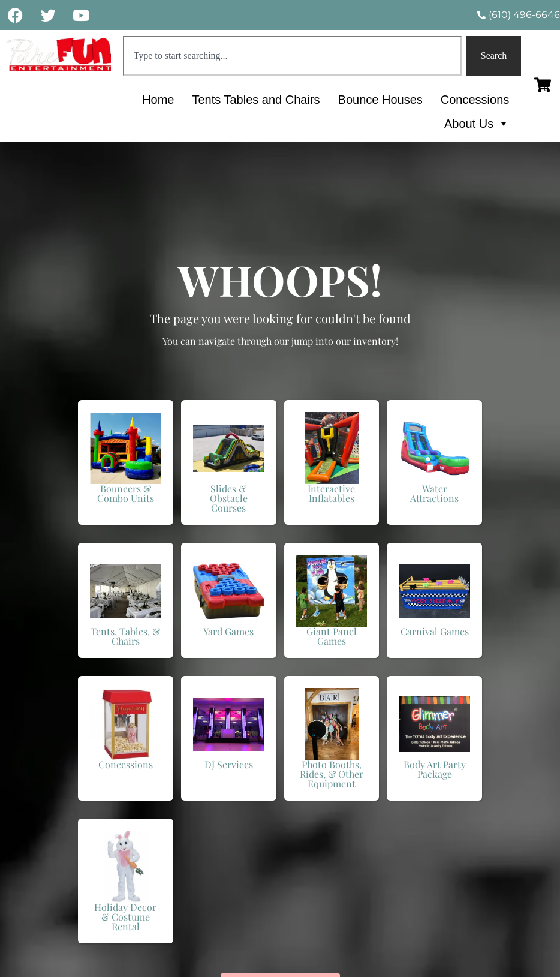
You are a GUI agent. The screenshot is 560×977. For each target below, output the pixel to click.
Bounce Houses (380, 100)
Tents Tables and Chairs (256, 100)
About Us (477, 124)
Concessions (475, 100)
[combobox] (292, 56)
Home (158, 100)
